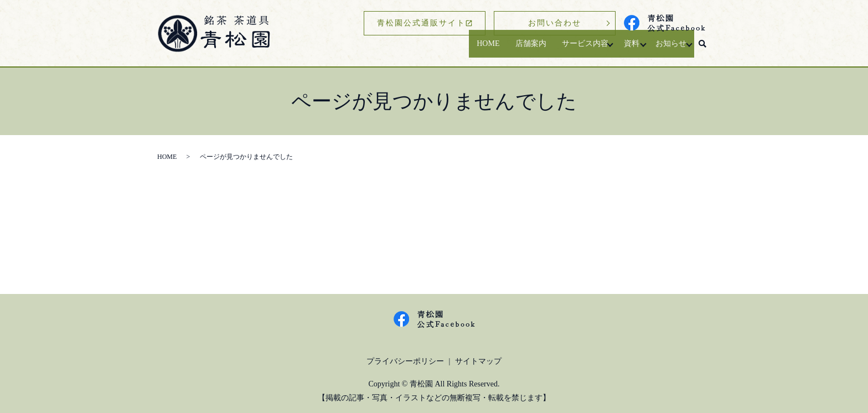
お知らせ (666, 49)
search (702, 49)
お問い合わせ (555, 23)
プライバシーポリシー (405, 361)
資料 (622, 49)
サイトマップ (478, 361)
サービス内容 (569, 49)
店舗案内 (512, 49)
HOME (467, 49)
